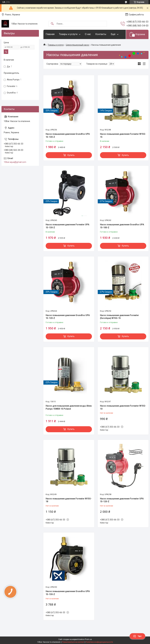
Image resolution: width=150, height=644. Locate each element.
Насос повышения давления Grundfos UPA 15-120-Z (68, 317)
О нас (88, 34)
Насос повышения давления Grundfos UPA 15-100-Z (122, 226)
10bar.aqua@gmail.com (15, 162)
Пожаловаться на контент (73, 642)
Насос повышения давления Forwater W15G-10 (123, 407)
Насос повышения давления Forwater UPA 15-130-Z (67, 226)
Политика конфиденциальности (99, 642)
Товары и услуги (68, 34)
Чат (137, 636)
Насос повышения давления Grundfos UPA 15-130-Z (68, 135)
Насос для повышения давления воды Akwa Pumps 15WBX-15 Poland (69, 407)
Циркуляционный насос (78, 45)
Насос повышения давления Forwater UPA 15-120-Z (122, 500)
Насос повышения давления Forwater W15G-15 (123, 135)
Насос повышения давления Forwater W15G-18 (69, 500)
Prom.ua (88, 639)
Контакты (101, 34)
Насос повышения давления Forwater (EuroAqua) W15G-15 (119, 317)
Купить (71, 155)
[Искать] (52, 24)
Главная (50, 34)
